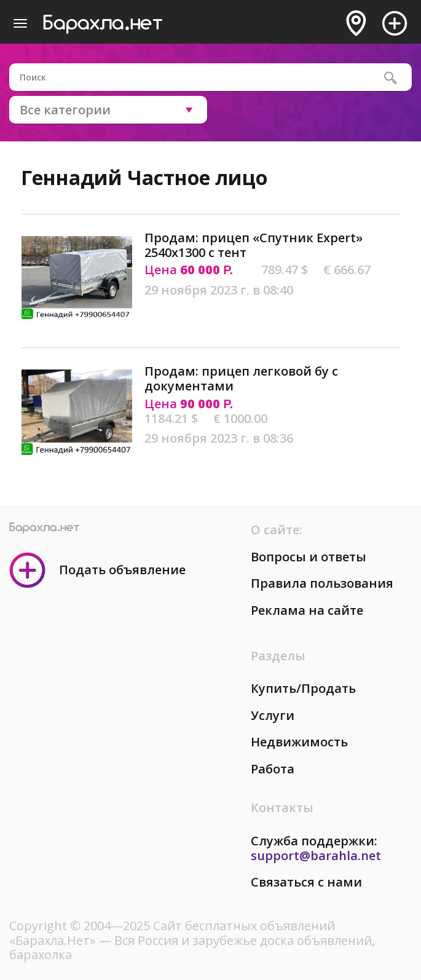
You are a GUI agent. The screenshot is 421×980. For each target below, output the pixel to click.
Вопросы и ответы (309, 557)
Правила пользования (322, 583)
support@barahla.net (316, 856)
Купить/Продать (303, 688)
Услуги (273, 715)
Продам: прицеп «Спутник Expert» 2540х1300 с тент (254, 245)
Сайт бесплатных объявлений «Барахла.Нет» (172, 933)
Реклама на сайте (307, 610)
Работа (273, 769)
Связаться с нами (306, 882)
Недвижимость (299, 742)
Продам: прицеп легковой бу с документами (241, 378)
